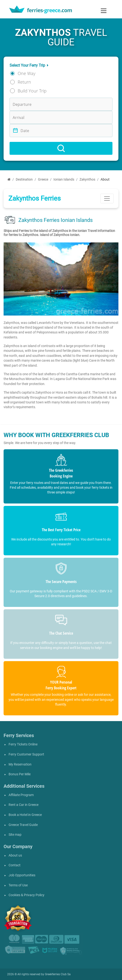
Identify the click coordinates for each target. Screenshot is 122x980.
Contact (15, 865)
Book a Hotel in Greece (25, 815)
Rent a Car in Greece (24, 805)
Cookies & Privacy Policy (27, 895)
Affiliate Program (21, 795)
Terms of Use (18, 885)
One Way (27, 73)
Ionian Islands (64, 179)
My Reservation (20, 764)
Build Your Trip (32, 91)
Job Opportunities (22, 875)
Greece (43, 179)
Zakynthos (87, 179)
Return (24, 82)
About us (15, 855)
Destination (24, 179)
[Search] (61, 148)
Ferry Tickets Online (23, 744)
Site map (15, 835)
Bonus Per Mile (20, 774)
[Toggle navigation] (104, 11)
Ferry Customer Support (26, 754)
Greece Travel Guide (23, 825)
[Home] (9, 179)
